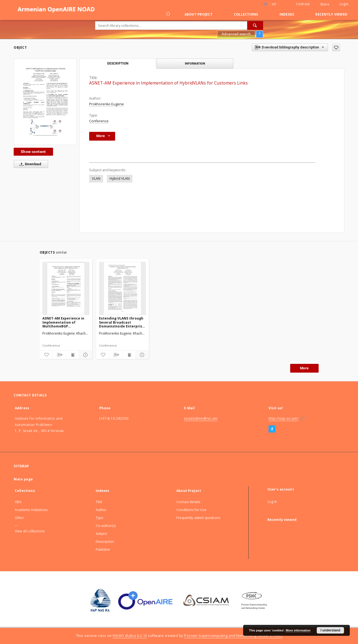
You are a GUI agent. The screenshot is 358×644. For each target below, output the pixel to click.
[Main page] (168, 14)
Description (105, 542)
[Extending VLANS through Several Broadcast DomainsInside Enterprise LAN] (123, 288)
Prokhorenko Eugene (107, 104)
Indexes (287, 14)
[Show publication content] (72, 355)
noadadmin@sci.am (201, 418)
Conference (99, 121)
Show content (33, 152)
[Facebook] (272, 429)
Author (101, 510)
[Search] (255, 25)
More (304, 368)
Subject (101, 534)
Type (100, 518)
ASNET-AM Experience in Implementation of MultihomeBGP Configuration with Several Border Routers (66, 322)
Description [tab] (118, 63)
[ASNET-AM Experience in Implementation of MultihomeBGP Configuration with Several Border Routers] (66, 288)
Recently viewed (331, 14)
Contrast (303, 4)
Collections (246, 14)
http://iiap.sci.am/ (283, 418)
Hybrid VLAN (120, 179)
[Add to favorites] (336, 47)
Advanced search (236, 34)
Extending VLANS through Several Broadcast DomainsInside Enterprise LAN (122, 322)
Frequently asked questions (198, 518)
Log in (272, 502)
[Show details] (85, 355)
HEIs (18, 502)
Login (344, 4)
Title (99, 502)
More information (298, 630)
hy (274, 4)
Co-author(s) (106, 526)
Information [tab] (195, 63)
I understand (330, 630)
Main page (23, 479)
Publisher (103, 549)
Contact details (188, 502)
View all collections (30, 531)
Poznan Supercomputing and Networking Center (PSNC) (233, 636)
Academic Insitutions (31, 510)
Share (325, 4)
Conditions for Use (191, 510)
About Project (199, 14)
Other (19, 518)
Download (29, 164)
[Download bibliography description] (59, 355)
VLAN (96, 179)
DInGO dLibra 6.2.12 (130, 636)
